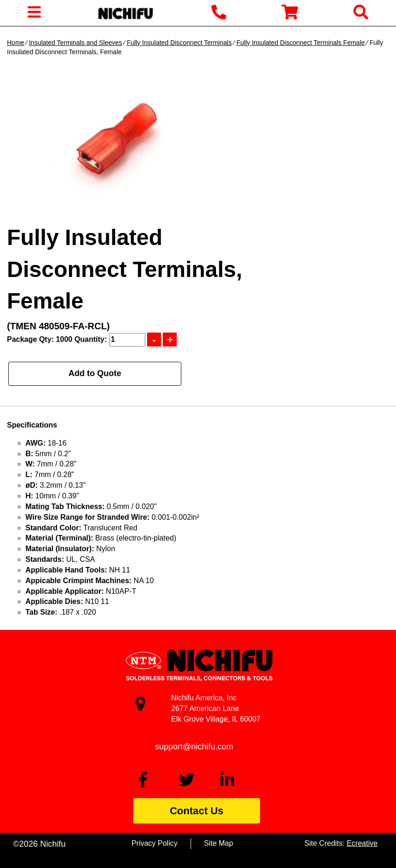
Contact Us (197, 811)
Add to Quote (95, 373)
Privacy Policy (155, 843)
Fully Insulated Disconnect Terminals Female (301, 43)
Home (15, 43)
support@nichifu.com (194, 747)
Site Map (219, 843)
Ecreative (362, 843)
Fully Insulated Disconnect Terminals (179, 43)
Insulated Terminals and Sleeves (75, 43)
